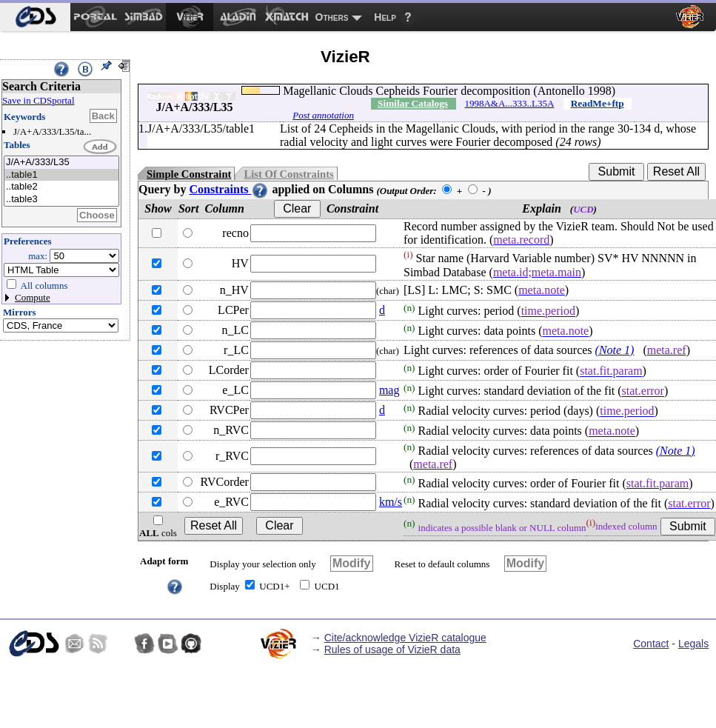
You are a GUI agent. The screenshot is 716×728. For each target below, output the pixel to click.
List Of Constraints (288, 174)
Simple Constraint (189, 174)
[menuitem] (35, 17)
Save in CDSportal (39, 100)
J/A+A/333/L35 (61, 163)
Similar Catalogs (413, 103)
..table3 (61, 200)
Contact (651, 644)
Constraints (229, 189)
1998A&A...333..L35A (509, 103)
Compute (33, 297)
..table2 (61, 187)
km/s (391, 502)
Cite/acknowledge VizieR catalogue (405, 638)
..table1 (61, 175)
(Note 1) (615, 350)
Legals (693, 644)
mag (389, 390)
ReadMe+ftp (598, 103)
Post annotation (323, 115)
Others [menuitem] (332, 17)
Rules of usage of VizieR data (392, 649)
